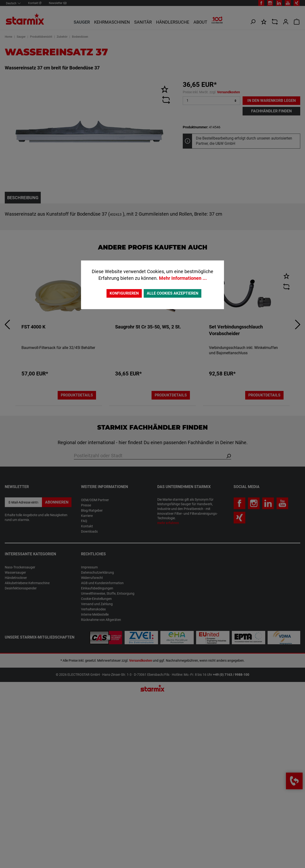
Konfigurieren (124, 293)
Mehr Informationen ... (183, 278)
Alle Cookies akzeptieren (173, 293)
